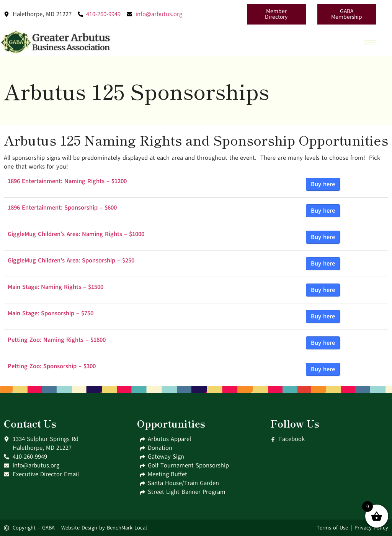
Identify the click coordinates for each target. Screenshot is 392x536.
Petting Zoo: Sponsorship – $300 (52, 366)
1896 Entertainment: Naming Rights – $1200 (67, 181)
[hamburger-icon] (370, 42)
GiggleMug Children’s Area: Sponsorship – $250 (71, 261)
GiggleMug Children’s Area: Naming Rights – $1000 (76, 234)
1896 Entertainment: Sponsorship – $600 (62, 208)
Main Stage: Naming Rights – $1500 (56, 287)
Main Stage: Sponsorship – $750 (51, 313)
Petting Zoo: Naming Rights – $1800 (57, 340)
